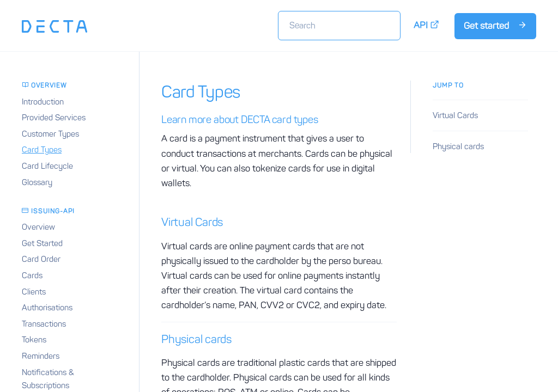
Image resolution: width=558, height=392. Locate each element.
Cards (32, 275)
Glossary (37, 182)
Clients (34, 292)
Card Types (42, 150)
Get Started (42, 243)
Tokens (34, 340)
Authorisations (47, 308)
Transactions (44, 324)
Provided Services (54, 118)
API (426, 25)
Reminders (41, 356)
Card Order (41, 259)
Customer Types (50, 134)
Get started (495, 26)
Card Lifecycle (47, 166)
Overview (38, 227)
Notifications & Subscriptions (48, 379)
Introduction (43, 102)
